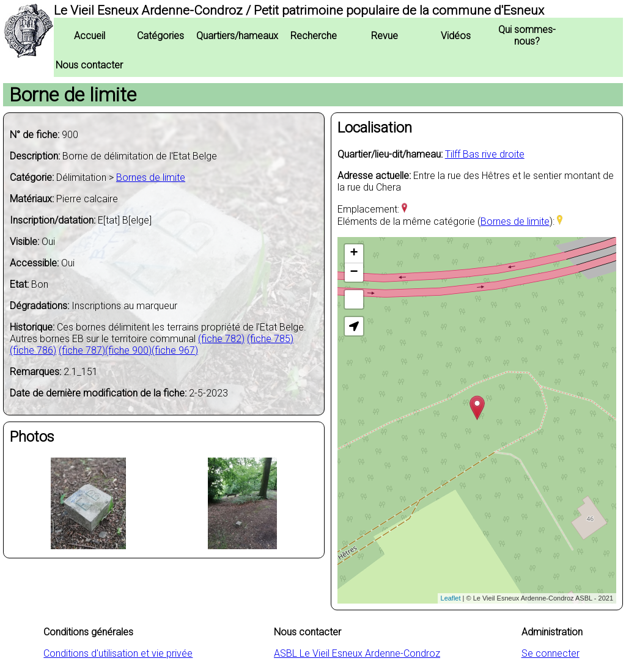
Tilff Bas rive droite (485, 154)
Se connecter (551, 653)
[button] (354, 326)
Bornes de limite (151, 177)
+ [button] (354, 254)
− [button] (354, 272)
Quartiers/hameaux (237, 36)
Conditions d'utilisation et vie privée (118, 653)
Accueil (90, 36)
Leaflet (451, 598)
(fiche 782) (221, 339)
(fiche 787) (82, 350)
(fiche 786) (33, 350)
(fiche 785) (270, 339)
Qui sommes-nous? (527, 35)
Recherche (314, 36)
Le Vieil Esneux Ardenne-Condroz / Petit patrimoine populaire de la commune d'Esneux (299, 10)
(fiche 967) (175, 350)
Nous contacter (89, 65)
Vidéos (456, 36)
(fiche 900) (128, 350)
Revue (385, 36)
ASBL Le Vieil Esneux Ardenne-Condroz (357, 653)
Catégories (160, 36)
